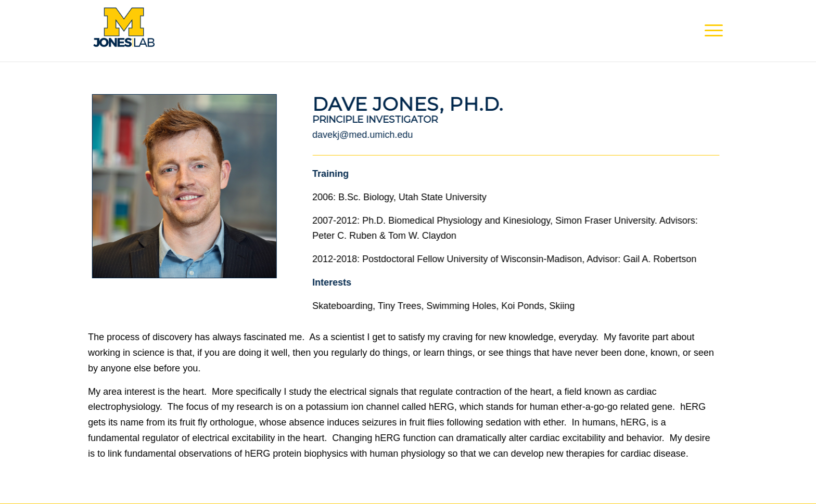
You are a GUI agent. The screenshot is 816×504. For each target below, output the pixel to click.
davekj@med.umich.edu (362, 135)
